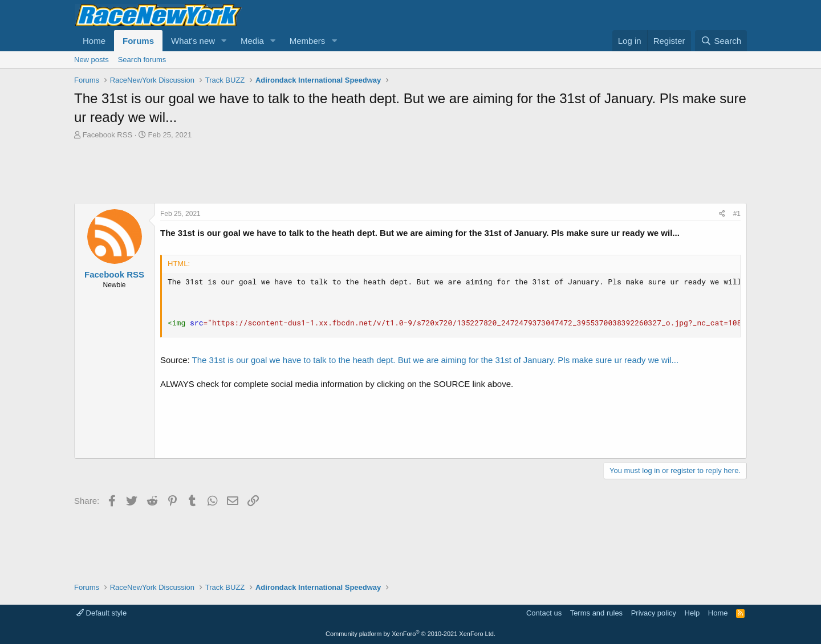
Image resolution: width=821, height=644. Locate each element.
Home (94, 41)
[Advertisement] (410, 172)
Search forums (142, 60)
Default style (101, 613)
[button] (224, 41)
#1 (737, 214)
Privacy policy (654, 613)
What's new (193, 41)
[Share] (722, 214)
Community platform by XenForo (410, 634)
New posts (92, 60)
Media (252, 41)
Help (692, 613)
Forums (138, 41)
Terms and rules (596, 613)
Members (308, 41)
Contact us (544, 613)
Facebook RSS (107, 135)
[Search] (721, 41)
